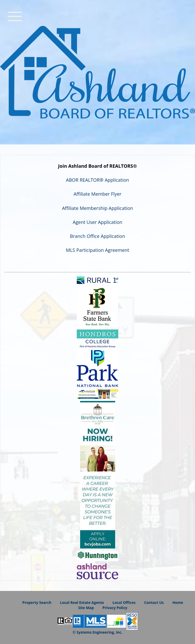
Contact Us (154, 602)
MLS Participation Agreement (97, 250)
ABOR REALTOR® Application (97, 180)
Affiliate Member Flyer (98, 194)
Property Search (37, 602)
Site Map (86, 608)
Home (178, 602)
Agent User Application (97, 222)
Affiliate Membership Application (97, 208)
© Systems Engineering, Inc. (97, 632)
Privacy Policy (115, 608)
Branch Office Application (97, 236)
